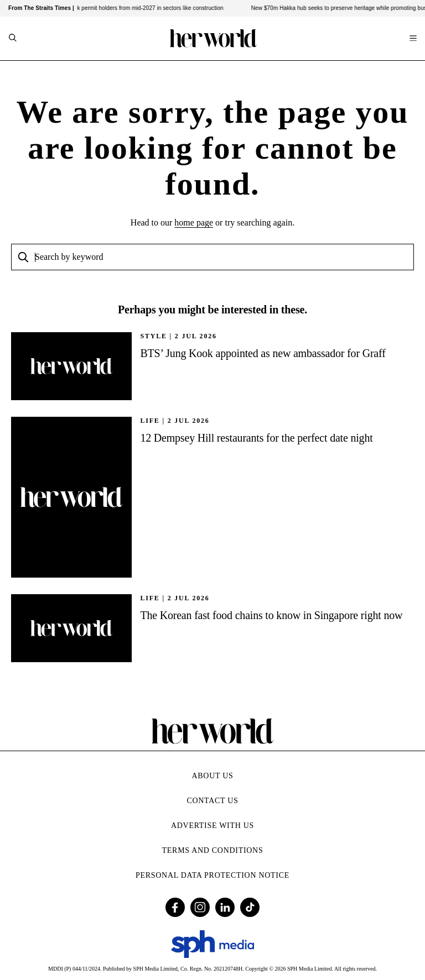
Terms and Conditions (213, 850)
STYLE (153, 336)
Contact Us (212, 801)
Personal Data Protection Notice (212, 875)
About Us (213, 776)
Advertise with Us (212, 826)
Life (150, 421)
